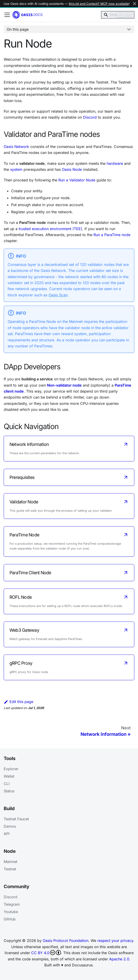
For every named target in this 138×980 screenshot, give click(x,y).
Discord (90, 117)
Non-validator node (64, 385)
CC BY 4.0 (46, 953)
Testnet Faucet (16, 819)
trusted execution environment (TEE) (50, 229)
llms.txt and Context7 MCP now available (99, 4)
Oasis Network (16, 147)
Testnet (10, 869)
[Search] (118, 15)
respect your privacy (115, 941)
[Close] (135, 4)
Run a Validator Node (77, 180)
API (7, 834)
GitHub (10, 919)
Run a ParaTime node (112, 235)
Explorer (11, 769)
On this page (18, 29)
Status (9, 791)
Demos (10, 826)
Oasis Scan (58, 295)
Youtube (11, 912)
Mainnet (10, 862)
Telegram (12, 904)
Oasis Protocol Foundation (66, 941)
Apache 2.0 (119, 959)
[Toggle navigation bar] (7, 15)
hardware (115, 163)
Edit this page (18, 702)
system (16, 169)
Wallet (9, 776)
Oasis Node (72, 169)
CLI (7, 784)
